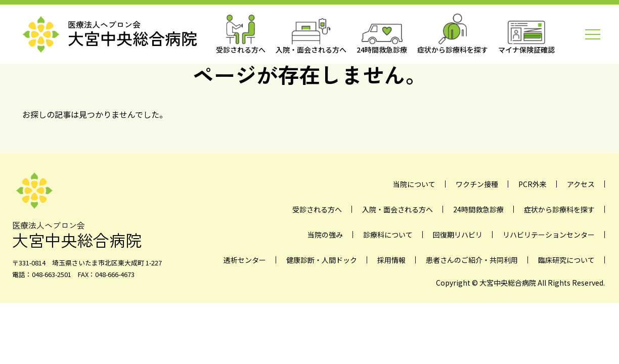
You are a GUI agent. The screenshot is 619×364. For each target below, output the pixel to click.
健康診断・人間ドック (322, 260)
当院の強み (325, 235)
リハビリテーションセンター (549, 235)
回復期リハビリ (458, 235)
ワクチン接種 (477, 184)
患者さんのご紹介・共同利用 (472, 260)
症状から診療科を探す (559, 209)
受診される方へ (317, 209)
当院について (414, 184)
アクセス (581, 184)
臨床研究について (566, 260)
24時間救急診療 (478, 209)
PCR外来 (533, 184)
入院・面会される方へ (397, 209)
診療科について (388, 235)
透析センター (245, 260)
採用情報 (391, 260)
